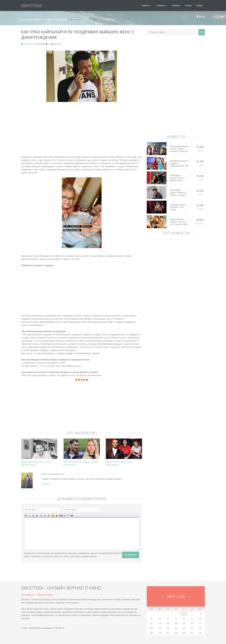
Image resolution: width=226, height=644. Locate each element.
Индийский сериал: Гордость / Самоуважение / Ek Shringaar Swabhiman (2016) (179, 163)
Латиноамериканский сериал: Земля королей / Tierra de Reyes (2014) (179, 149)
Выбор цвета (57, 516)
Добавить (131, 555)
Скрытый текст (61, 516)
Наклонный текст (30, 516)
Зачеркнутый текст (37, 516)
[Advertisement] (82, 127)
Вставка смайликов (53, 516)
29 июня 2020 (30, 44)
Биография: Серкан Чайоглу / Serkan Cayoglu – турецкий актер (178, 193)
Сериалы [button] (162, 5)
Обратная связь (45, 595)
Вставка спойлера (72, 516)
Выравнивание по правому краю (49, 516)
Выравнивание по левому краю (41, 516)
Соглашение (28, 595)
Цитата (46, 484)
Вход (201, 16)
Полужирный (26, 516)
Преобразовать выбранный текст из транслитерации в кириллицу (68, 516)
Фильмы (176, 5)
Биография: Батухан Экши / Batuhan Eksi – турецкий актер (177, 178)
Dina (44, 474)
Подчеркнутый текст (33, 516)
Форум (199, 5)
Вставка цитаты (65, 516)
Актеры (188, 5)
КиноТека (32, 5)
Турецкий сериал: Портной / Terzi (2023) (178, 207)
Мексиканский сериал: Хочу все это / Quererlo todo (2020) (179, 222)
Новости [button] (147, 5)
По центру (45, 516)
